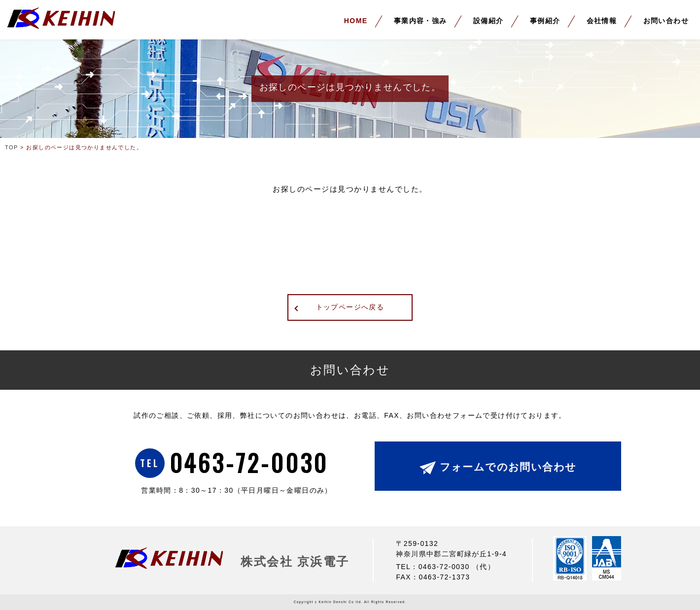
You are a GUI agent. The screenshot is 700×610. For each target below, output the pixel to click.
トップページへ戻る (350, 307)
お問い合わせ (666, 21)
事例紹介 (545, 21)
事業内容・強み (420, 21)
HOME (356, 21)
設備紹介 (489, 21)
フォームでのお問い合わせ (508, 467)
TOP (12, 147)
